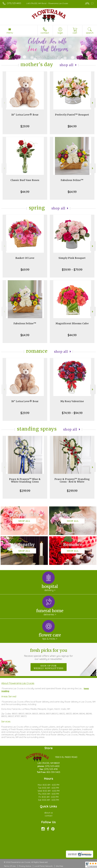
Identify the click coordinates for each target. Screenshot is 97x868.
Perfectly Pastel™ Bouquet (72, 115)
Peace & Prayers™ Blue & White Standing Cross (25, 480)
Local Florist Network (43, 866)
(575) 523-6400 (14, 3)
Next (93, 103)
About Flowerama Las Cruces (18, 683)
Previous (4, 103)
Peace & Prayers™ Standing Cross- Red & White (72, 480)
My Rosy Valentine (72, 401)
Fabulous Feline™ (72, 180)
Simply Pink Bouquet (72, 258)
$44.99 (25, 192)
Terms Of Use (10, 866)
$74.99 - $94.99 (72, 413)
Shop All (67, 65)
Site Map (59, 866)
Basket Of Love (25, 258)
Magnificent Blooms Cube (72, 323)
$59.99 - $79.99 (72, 270)
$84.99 (72, 126)
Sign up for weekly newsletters (49, 667)
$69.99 (25, 270)
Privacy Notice (25, 866)
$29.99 (25, 126)
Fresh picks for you (49, 654)
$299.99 (25, 491)
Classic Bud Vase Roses (25, 180)
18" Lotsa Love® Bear (25, 115)
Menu (10, 33)
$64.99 (72, 192)
